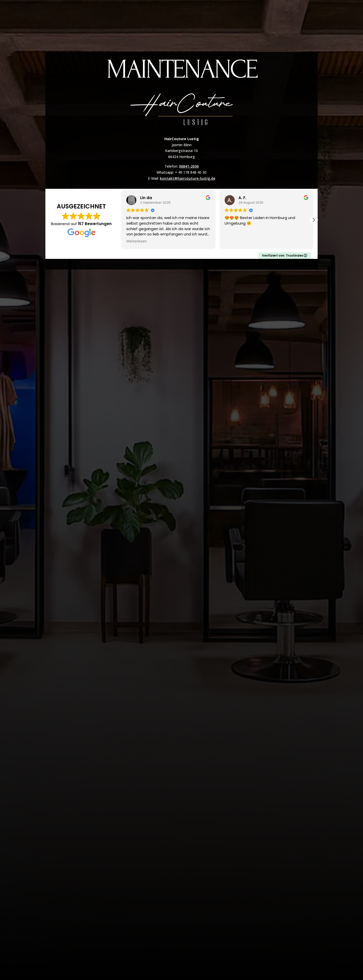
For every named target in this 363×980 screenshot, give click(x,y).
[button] (314, 220)
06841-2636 (189, 166)
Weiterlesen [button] (137, 241)
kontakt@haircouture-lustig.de (188, 178)
